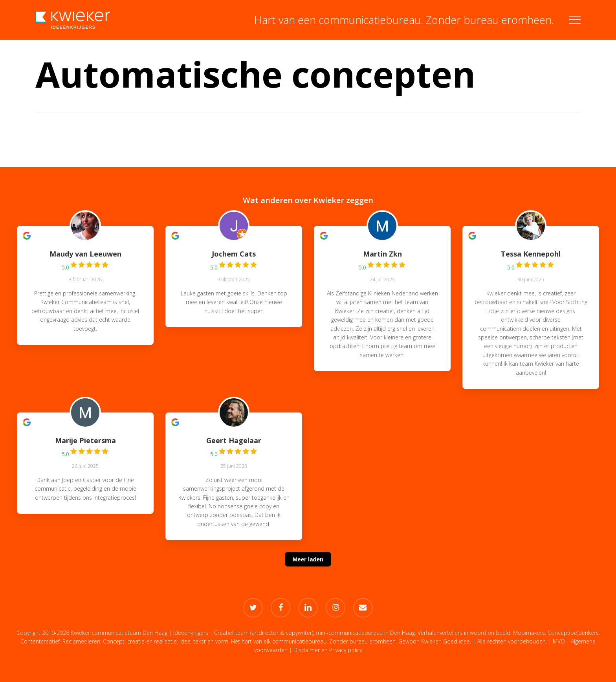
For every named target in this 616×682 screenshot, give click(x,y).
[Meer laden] (308, 569)
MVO (559, 641)
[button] (575, 20)
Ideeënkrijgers (191, 633)
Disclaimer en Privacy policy (328, 650)
